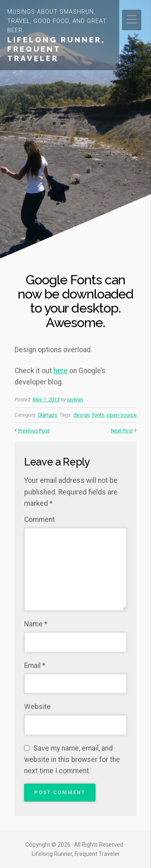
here (61, 371)
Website (37, 707)
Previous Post (34, 431)
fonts (98, 415)
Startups (48, 415)
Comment (39, 520)
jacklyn (75, 400)
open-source (122, 415)
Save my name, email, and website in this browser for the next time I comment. (72, 759)
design (81, 415)
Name (36, 624)
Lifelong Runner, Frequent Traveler (56, 49)
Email (35, 666)
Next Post (122, 431)
